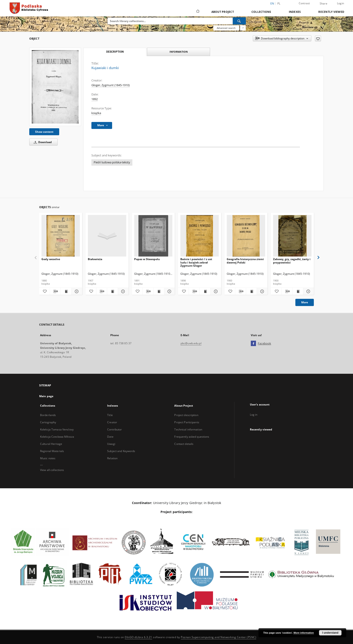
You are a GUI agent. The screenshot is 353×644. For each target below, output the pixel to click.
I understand (330, 633)
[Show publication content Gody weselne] (66, 291)
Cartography (48, 422)
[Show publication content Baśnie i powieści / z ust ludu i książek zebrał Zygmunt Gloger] (205, 291)
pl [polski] (279, 3)
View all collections (52, 470)
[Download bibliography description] (55, 291)
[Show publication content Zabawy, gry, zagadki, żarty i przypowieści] (298, 291)
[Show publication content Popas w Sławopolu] (159, 291)
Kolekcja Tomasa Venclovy (57, 429)
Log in (254, 415)
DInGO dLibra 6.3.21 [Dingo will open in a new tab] (138, 637)
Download (42, 142)
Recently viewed (331, 12)
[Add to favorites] (318, 38)
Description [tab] (115, 52)
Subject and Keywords (121, 451)
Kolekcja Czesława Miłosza (57, 437)
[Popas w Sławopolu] (153, 236)
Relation (112, 458)
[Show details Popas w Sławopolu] (169, 291)
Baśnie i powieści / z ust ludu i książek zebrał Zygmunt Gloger (196, 262)
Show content (44, 132)
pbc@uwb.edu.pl (191, 343)
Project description (186, 415)
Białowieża (95, 259)
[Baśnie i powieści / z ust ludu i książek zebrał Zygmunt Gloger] (200, 236)
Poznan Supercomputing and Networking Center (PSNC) (218, 637)
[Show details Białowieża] (123, 291)
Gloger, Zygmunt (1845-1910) (111, 85)
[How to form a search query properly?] (243, 28)
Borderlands (48, 415)
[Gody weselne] (61, 236)
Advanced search (226, 28)
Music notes (48, 458)
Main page (46, 396)
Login (341, 3)
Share (324, 4)
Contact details (184, 444)
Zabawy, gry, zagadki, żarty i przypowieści (292, 261)
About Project (223, 12)
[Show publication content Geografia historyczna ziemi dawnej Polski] (251, 291)
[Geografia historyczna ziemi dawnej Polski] (246, 236)
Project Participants (187, 422)
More (305, 302)
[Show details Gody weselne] (76, 291)
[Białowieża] (107, 236)
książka (96, 113)
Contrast (304, 3)
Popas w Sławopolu (147, 259)
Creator (112, 422)
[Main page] (198, 12)
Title (110, 415)
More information (304, 633)
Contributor (114, 429)
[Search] (239, 21)
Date (110, 437)
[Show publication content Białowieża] (112, 291)
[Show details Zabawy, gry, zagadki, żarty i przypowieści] (308, 291)
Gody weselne (51, 259)
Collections (261, 12)
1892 (95, 99)
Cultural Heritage (51, 444)
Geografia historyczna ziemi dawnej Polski (245, 261)
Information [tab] (179, 52)
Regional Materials (52, 451)
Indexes (295, 12)
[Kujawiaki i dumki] (55, 87)
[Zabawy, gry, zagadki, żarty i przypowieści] (292, 236)
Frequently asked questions (192, 437)
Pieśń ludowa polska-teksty (112, 162)
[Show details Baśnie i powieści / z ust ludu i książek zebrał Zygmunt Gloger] (215, 291)
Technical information (188, 429)
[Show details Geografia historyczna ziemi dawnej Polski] (261, 291)
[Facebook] (253, 344)
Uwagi (111, 444)
